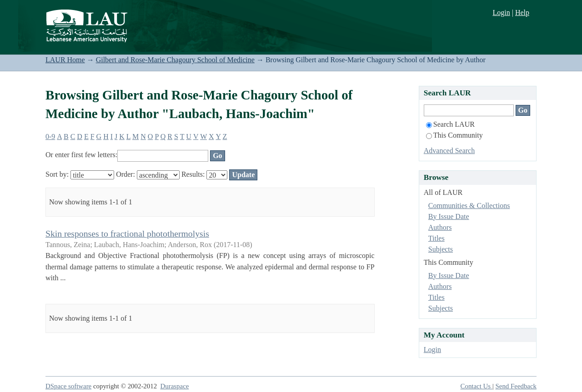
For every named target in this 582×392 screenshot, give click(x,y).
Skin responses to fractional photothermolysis (127, 233)
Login (501, 12)
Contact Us (477, 386)
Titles (436, 238)
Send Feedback (516, 386)
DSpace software (68, 386)
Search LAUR (450, 124)
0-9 (50, 136)
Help (522, 12)
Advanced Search (449, 151)
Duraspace (175, 386)
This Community (454, 135)
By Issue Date (449, 216)
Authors (440, 227)
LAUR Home (65, 60)
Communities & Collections (469, 206)
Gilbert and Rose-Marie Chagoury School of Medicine (175, 60)
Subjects (441, 249)
